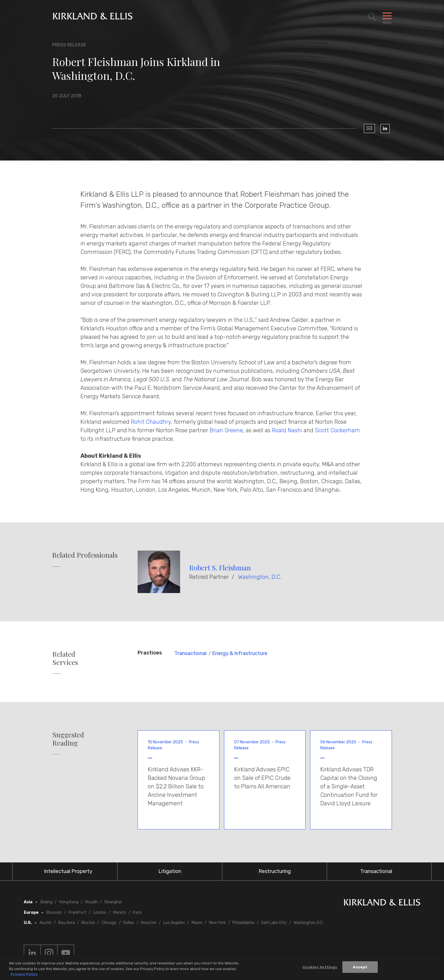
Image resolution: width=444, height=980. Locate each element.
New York (217, 923)
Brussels (54, 912)
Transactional (190, 653)
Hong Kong (69, 902)
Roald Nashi (287, 430)
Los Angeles (174, 923)
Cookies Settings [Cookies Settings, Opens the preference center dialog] (320, 967)
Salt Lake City (274, 923)
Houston (149, 923)
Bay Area (67, 923)
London (100, 912)
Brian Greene (226, 430)
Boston (88, 923)
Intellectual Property (68, 871)
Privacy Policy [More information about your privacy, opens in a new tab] (24, 974)
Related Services (65, 658)
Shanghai (113, 902)
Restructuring (275, 871)
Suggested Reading (68, 739)
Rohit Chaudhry (151, 422)
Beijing (46, 902)
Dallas (129, 923)
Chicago (109, 923)
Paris (137, 912)
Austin (46, 923)
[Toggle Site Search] (372, 17)
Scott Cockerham (337, 430)
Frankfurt (77, 912)
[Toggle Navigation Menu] (387, 17)
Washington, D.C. (260, 577)
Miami (197, 923)
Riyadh (91, 902)
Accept (360, 967)
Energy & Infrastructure (240, 653)
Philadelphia (243, 923)
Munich (120, 912)
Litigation (170, 871)
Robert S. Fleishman (220, 568)
